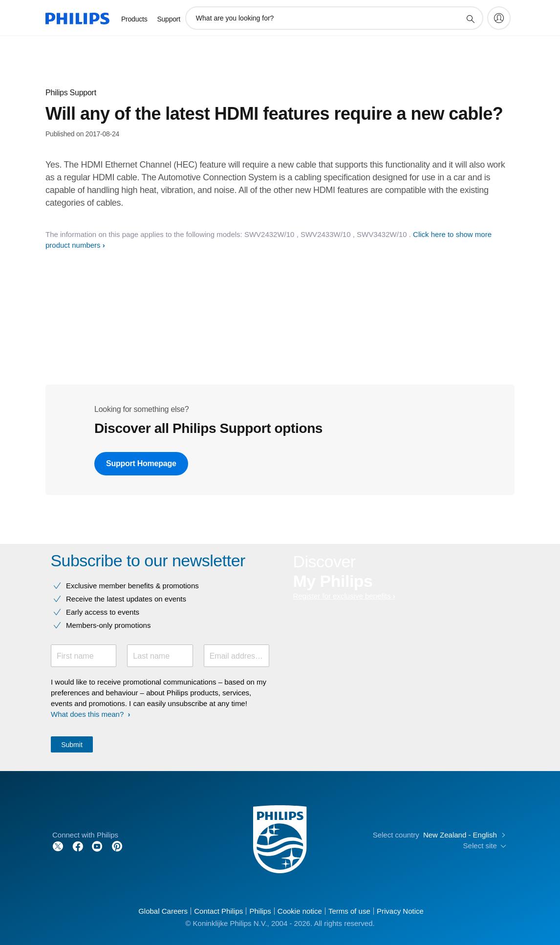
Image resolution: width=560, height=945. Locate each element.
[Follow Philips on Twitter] (58, 846)
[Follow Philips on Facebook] (78, 846)
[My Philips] (499, 18)
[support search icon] (470, 19)
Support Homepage (141, 463)
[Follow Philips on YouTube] (97, 846)
